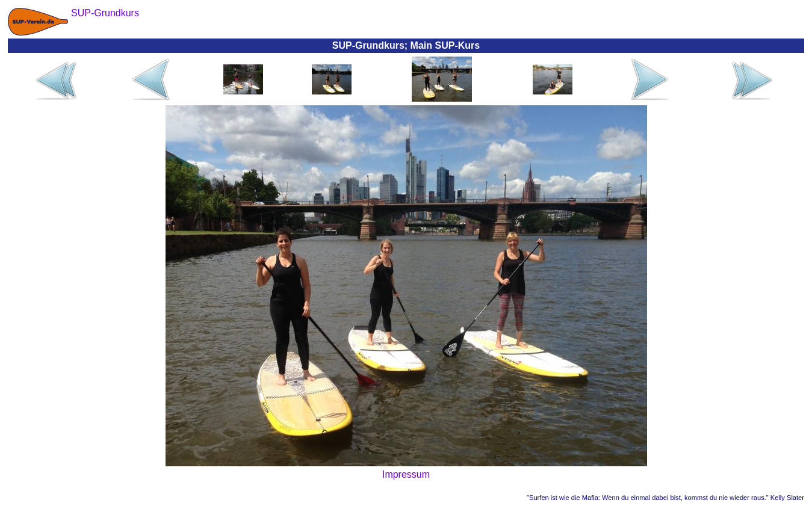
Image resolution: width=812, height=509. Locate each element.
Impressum (406, 474)
